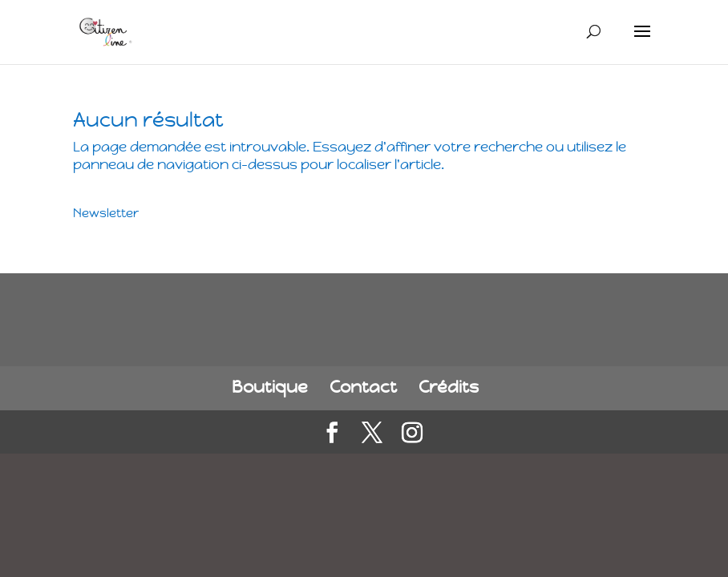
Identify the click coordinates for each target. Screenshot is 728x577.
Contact (363, 387)
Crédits (449, 387)
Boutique (270, 387)
